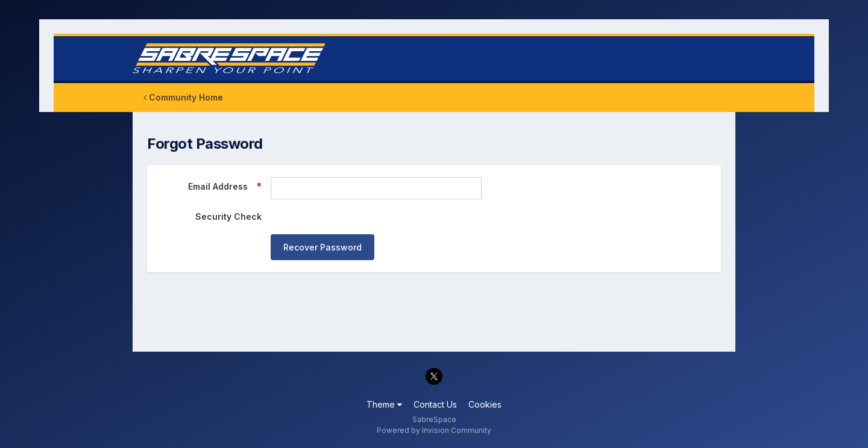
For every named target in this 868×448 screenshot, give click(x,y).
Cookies (485, 404)
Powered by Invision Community (434, 430)
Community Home (183, 97)
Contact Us (435, 404)
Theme (384, 404)
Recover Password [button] (322, 247)
